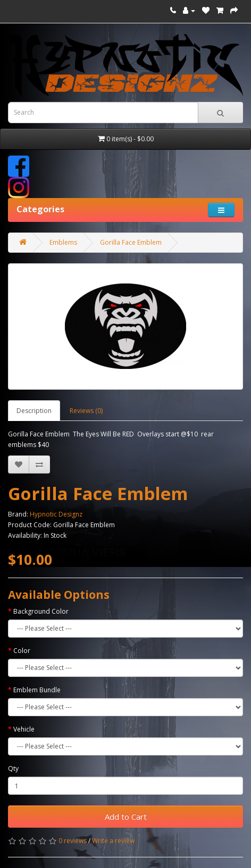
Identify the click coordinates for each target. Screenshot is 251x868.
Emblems (63, 242)
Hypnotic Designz (56, 514)
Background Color (41, 611)
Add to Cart (126, 817)
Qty (13, 768)
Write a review (113, 841)
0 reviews (73, 841)
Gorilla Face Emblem (131, 242)
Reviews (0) (86, 411)
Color (22, 651)
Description (34, 411)
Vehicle (24, 729)
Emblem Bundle (37, 690)
